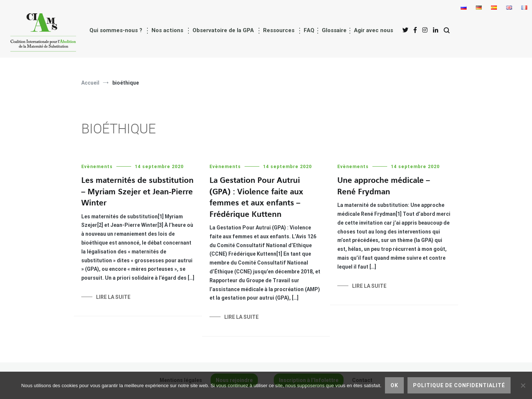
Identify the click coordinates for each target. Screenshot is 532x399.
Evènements (97, 167)
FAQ (309, 30)
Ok (394, 385)
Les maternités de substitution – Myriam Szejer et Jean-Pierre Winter (137, 192)
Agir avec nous (374, 30)
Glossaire (334, 30)
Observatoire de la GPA (223, 30)
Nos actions (167, 30)
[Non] (523, 385)
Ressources (279, 30)
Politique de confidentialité (459, 385)
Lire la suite (113, 297)
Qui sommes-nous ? (116, 30)
